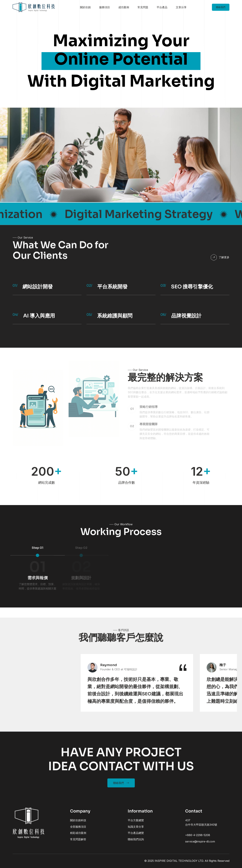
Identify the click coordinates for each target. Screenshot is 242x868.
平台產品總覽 (136, 836)
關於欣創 (85, 7)
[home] (34, 7)
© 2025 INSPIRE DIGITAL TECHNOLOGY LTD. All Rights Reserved (187, 861)
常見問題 (143, 7)
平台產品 (162, 7)
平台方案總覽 (136, 824)
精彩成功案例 (78, 836)
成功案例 (124, 7)
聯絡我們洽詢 (136, 843)
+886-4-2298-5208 (198, 838)
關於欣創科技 (78, 824)
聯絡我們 (221, 7)
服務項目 (105, 7)
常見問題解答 (78, 843)
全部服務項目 (78, 830)
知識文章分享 (136, 830)
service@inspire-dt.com (200, 845)
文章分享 (181, 7)
